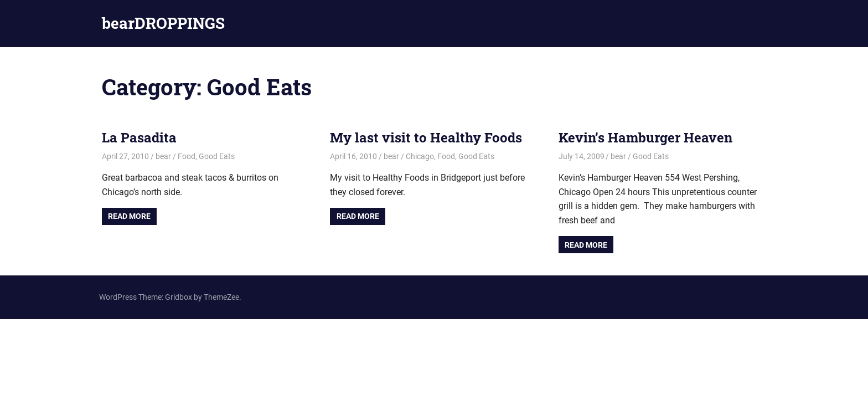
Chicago (420, 156)
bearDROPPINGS (163, 23)
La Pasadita (139, 137)
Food (187, 156)
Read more (129, 216)
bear (163, 156)
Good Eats (217, 156)
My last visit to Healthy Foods (426, 137)
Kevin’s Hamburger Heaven (645, 137)
